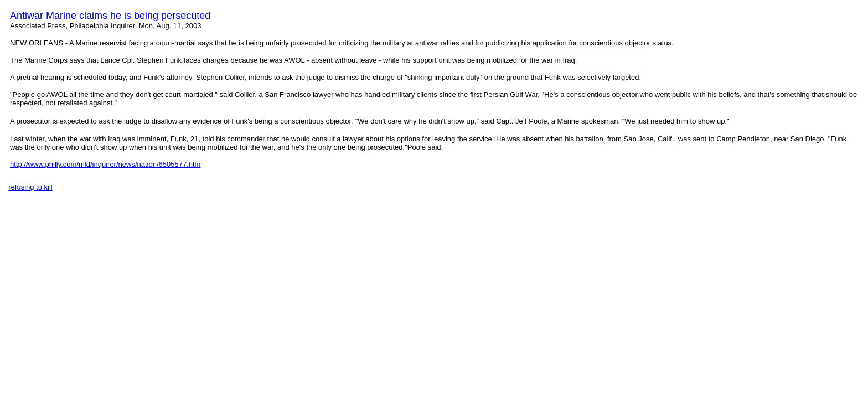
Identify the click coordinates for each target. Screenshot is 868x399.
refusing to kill (30, 187)
